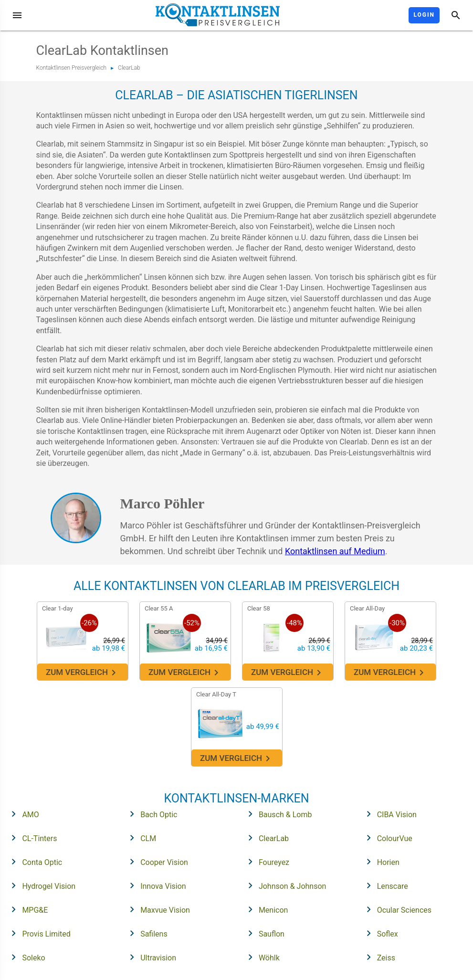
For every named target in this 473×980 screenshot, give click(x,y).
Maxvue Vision (157, 909)
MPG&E (26, 909)
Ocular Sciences (396, 909)
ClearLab (129, 68)
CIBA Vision (389, 814)
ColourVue (386, 838)
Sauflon (263, 933)
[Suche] (456, 15)
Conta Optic (34, 862)
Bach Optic (150, 814)
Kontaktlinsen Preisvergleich (72, 68)
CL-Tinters (31, 838)
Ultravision (150, 957)
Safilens (146, 933)
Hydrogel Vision (40, 885)
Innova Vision (155, 885)
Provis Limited (38, 933)
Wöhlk (261, 957)
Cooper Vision (156, 862)
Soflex (379, 933)
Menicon (265, 909)
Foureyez (266, 862)
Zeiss (378, 957)
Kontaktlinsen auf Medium (335, 551)
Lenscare (384, 885)
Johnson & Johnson (284, 885)
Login (424, 15)
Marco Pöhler (163, 503)
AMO (22, 814)
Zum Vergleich (83, 673)
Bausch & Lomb (277, 814)
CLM (140, 838)
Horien (380, 862)
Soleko (25, 957)
